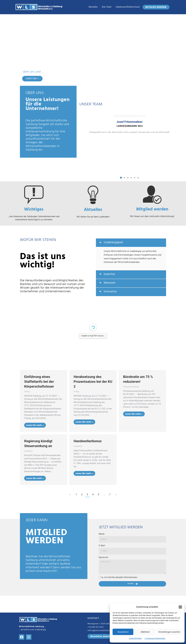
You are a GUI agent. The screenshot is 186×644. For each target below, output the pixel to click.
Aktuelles (93, 7)
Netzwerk (110, 283)
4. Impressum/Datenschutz (155, 638)
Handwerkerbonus (88, 441)
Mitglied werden (152, 210)
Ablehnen (145, 632)
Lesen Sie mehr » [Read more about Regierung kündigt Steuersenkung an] (35, 479)
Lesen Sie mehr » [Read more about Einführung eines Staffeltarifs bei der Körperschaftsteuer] (35, 425)
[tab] (131, 243)
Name (102, 534)
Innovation (110, 292)
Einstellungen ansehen (169, 632)
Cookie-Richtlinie (135, 638)
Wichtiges (34, 210)
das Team (107, 7)
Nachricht (103, 558)
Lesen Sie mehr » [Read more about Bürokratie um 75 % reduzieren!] (134, 414)
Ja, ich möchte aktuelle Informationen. (119, 578)
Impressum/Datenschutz (128, 7)
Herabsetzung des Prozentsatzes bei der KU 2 (93, 382)
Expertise (109, 274)
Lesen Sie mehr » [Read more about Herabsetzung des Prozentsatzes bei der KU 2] (84, 422)
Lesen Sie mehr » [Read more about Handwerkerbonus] (84, 474)
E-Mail (102, 546)
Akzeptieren (123, 632)
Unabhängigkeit (113, 243)
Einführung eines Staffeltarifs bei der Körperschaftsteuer (39, 382)
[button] (180, 607)
